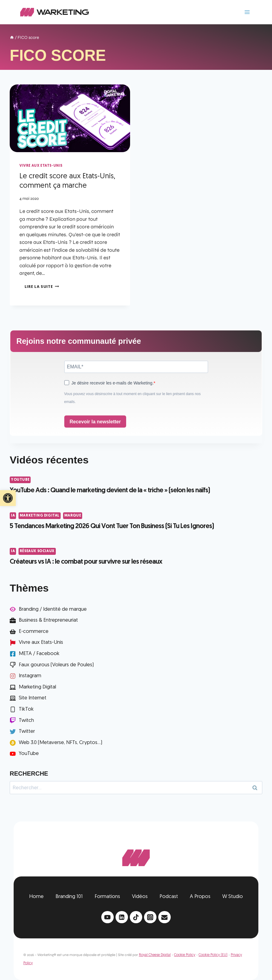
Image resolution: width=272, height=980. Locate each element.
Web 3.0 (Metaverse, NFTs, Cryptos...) (60, 743)
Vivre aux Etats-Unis (41, 166)
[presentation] (70, 118)
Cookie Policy (185, 955)
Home (36, 897)
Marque (73, 516)
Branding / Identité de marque (53, 609)
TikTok (26, 709)
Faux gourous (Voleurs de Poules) (56, 665)
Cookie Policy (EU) (213, 955)
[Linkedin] (122, 917)
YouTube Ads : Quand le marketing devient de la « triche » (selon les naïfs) (110, 491)
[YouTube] (107, 917)
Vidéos (140, 897)
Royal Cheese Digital (155, 955)
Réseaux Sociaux (37, 551)
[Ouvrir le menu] (247, 12)
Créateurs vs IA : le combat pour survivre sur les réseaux (86, 562)
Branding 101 (69, 897)
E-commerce (34, 632)
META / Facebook (39, 654)
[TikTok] (136, 917)
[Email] (165, 917)
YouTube (20, 480)
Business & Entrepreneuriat (48, 620)
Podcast (169, 897)
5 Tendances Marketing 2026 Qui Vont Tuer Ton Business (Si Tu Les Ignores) (112, 526)
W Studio (233, 897)
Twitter (27, 731)
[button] (8, 498)
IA (13, 516)
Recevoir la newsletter (95, 422)
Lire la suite (42, 287)
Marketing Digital (40, 516)
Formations (107, 897)
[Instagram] (150, 917)
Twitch (26, 720)
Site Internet (33, 698)
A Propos (200, 897)
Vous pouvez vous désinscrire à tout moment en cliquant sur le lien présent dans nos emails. (133, 398)
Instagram (30, 676)
